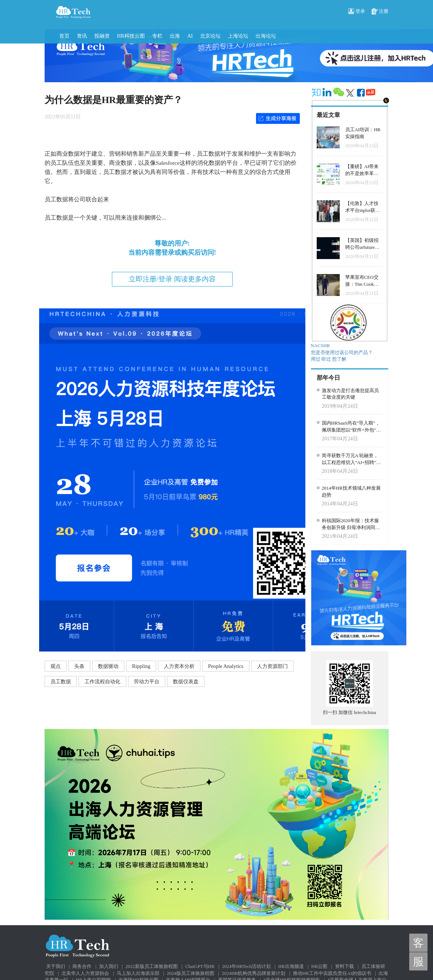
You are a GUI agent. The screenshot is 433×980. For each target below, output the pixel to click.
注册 (380, 12)
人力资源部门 (272, 666)
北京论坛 (210, 36)
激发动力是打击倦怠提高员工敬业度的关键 (350, 394)
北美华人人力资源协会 (85, 973)
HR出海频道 (291, 966)
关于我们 (56, 966)
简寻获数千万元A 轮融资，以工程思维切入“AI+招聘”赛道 (352, 459)
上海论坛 (238, 36)
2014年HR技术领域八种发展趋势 (351, 491)
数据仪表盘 (186, 681)
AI (190, 36)
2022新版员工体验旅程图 (152, 966)
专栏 (157, 36)
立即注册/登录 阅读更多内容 (172, 279)
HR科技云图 (131, 36)
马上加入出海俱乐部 (138, 973)
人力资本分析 (179, 666)
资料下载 (344, 966)
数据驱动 (108, 666)
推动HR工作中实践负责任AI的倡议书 (332, 973)
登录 (357, 12)
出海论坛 (266, 36)
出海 (175, 36)
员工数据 (61, 681)
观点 (56, 666)
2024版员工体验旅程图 (191, 973)
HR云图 (319, 966)
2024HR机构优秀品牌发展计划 (253, 973)
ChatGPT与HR (200, 966)
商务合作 (82, 966)
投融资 (102, 36)
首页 (64, 36)
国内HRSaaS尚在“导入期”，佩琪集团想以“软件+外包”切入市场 (351, 427)
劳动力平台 (147, 681)
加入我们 (109, 966)
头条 (79, 666)
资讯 (82, 36)
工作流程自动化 (102, 681)
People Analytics (226, 666)
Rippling (141, 666)
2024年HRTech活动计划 (246, 966)
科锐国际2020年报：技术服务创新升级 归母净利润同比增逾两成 (351, 524)
